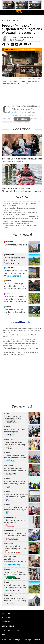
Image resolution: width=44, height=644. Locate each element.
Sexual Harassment (27, 49)
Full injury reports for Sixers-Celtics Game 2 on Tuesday (21, 227)
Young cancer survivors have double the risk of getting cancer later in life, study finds (21, 345)
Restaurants (11, 49)
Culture (19, 12)
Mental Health (11, 556)
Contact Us (7, 622)
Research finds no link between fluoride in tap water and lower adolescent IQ (20, 349)
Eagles (8, 307)
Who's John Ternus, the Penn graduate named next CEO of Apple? (21, 205)
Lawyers (9, 595)
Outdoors (9, 294)
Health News (10, 268)
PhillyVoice (6, 13)
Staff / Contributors (11, 630)
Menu (40, 13)
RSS (3, 634)
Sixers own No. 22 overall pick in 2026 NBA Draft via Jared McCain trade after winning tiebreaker (22, 218)
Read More (22, 119)
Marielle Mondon (23, 37)
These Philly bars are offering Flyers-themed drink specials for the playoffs (20, 213)
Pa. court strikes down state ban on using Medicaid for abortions (19, 209)
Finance (9, 569)
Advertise (6, 617)
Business (9, 242)
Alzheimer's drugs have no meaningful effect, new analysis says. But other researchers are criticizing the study (22, 330)
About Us (6, 613)
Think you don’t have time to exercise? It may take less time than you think (20, 353)
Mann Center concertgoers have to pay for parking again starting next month (19, 222)
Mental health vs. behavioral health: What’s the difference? (21, 336)
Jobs (7, 413)
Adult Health (11, 517)
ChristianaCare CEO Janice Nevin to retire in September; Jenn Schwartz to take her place (20, 340)
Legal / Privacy (8, 626)
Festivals (9, 439)
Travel (8, 426)
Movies (8, 281)
